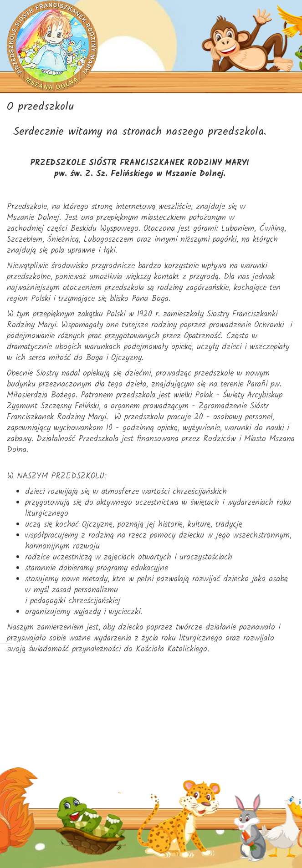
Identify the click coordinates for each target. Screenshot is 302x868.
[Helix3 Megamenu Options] (287, 176)
